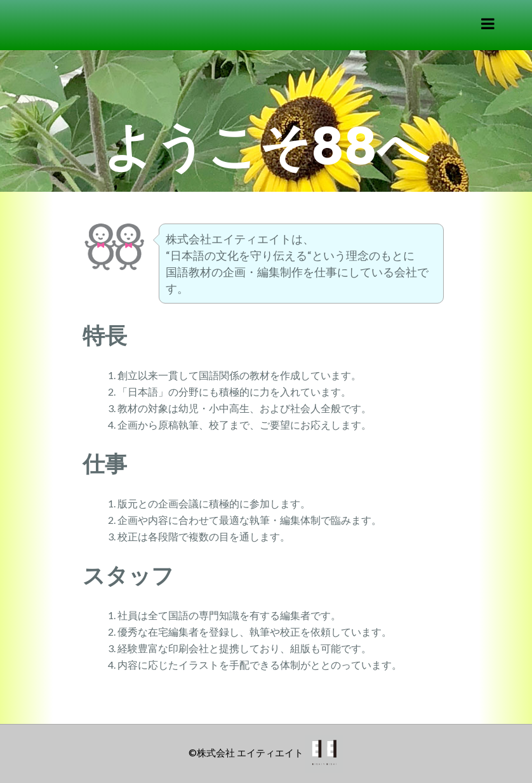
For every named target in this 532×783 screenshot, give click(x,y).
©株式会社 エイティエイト (246, 753)
